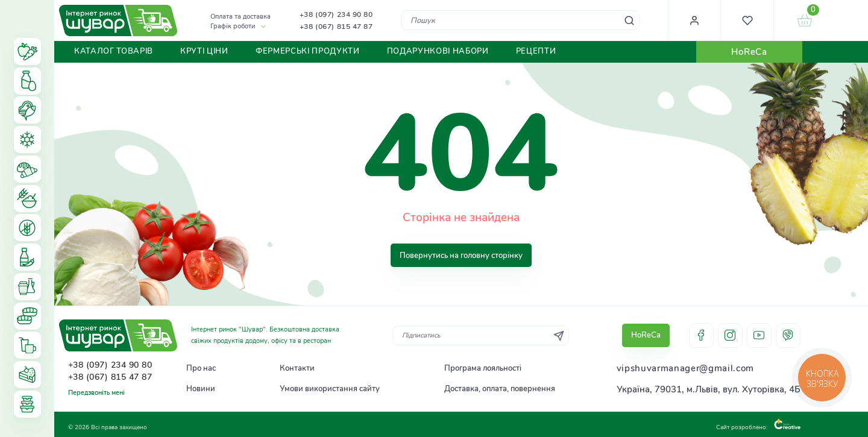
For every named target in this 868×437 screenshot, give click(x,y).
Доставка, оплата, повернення (500, 389)
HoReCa (749, 52)
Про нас (201, 368)
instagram (730, 335)
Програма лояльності (483, 368)
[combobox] (520, 20)
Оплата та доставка (241, 17)
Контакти (297, 368)
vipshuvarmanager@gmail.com (686, 368)
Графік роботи (233, 26)
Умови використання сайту (330, 389)
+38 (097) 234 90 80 (336, 14)
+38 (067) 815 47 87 (336, 27)
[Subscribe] (559, 335)
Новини (201, 389)
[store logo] (118, 20)
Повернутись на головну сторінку (461, 256)
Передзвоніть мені (96, 393)
